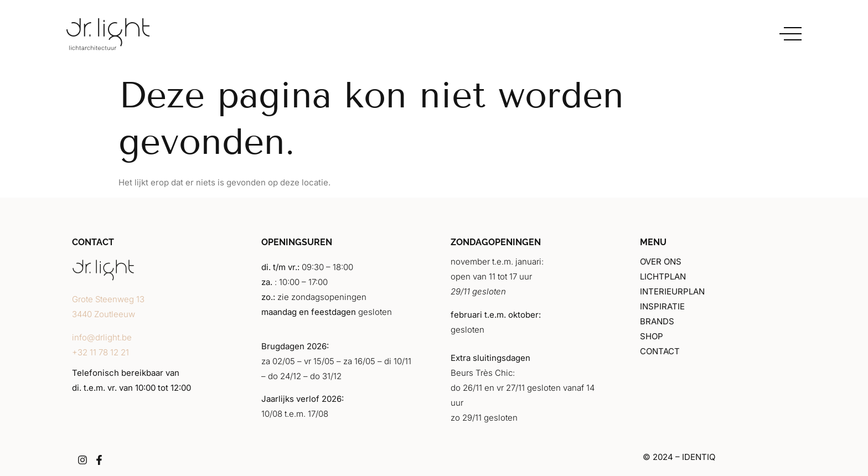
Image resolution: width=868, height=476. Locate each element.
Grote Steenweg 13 (108, 299)
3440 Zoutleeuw (104, 314)
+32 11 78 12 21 (100, 352)
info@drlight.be (102, 337)
